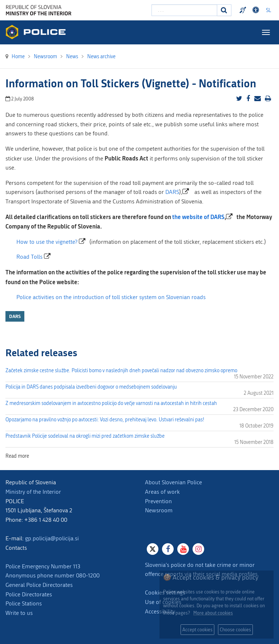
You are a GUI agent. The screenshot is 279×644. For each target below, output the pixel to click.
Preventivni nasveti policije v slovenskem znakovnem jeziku (244, 10)
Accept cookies (197, 630)
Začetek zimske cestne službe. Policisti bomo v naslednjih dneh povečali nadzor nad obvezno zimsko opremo (121, 371)
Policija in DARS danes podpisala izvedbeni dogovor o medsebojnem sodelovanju (91, 387)
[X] (153, 549)
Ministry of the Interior (33, 492)
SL (268, 10)
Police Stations (24, 603)
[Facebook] (168, 549)
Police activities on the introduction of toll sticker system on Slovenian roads (111, 297)
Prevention (158, 501)
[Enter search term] (184, 10)
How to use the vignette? (47, 242)
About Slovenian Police (173, 482)
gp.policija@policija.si (52, 538)
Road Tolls (29, 257)
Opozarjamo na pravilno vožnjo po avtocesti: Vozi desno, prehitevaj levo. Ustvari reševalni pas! (105, 420)
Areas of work (162, 492)
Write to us (19, 613)
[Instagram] (198, 549)
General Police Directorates (39, 585)
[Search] (224, 10)
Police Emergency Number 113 (43, 566)
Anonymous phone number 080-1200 (52, 575)
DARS (172, 192)
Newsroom (159, 510)
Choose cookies (235, 630)
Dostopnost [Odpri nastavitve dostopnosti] (257, 10)
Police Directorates (29, 594)
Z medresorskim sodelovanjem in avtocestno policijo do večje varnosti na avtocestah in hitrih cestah (111, 403)
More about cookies (213, 613)
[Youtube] (183, 549)
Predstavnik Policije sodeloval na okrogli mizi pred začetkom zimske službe (85, 436)
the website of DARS (198, 217)
